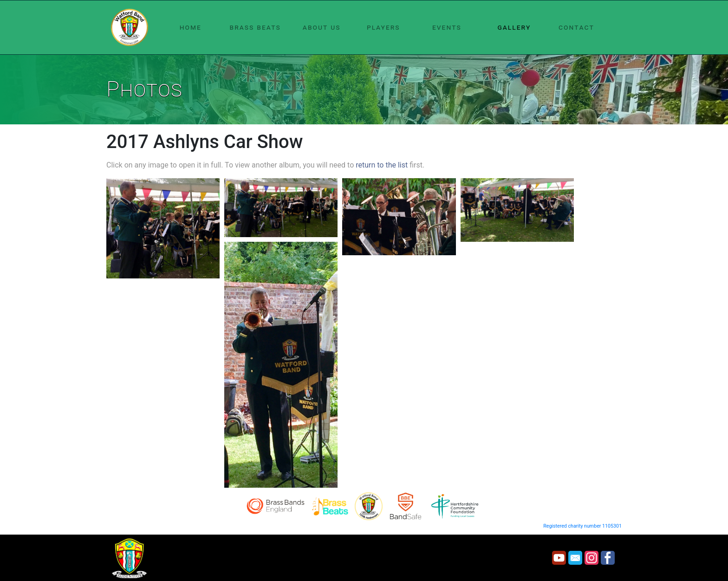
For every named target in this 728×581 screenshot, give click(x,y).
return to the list (382, 165)
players (383, 27)
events (447, 27)
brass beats (255, 27)
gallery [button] (514, 27)
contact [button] (576, 27)
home (191, 27)
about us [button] (322, 27)
